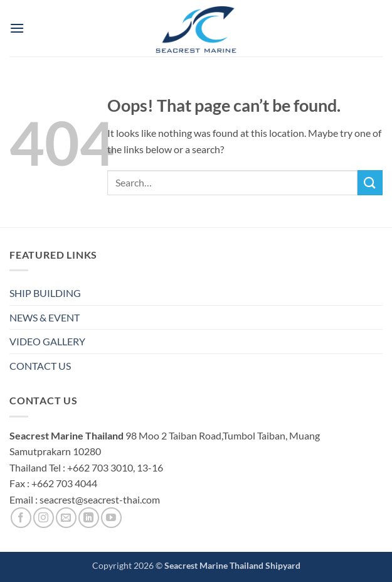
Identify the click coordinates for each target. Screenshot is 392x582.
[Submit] (370, 182)
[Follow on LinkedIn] (89, 518)
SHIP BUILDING (45, 293)
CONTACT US (40, 366)
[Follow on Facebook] (21, 518)
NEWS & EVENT (45, 317)
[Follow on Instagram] (44, 518)
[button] (17, 28)
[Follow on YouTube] (111, 518)
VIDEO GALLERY (47, 341)
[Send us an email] (66, 518)
